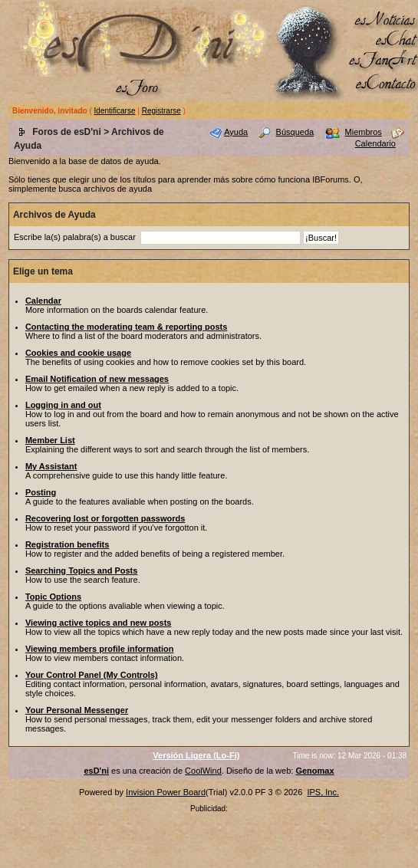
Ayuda (236, 132)
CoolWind (203, 771)
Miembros (364, 132)
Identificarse (115, 111)
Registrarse (161, 111)
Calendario (375, 143)
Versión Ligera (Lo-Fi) (196, 755)
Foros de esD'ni (67, 132)
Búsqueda (295, 132)
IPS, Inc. (323, 792)
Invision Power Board (166, 792)
